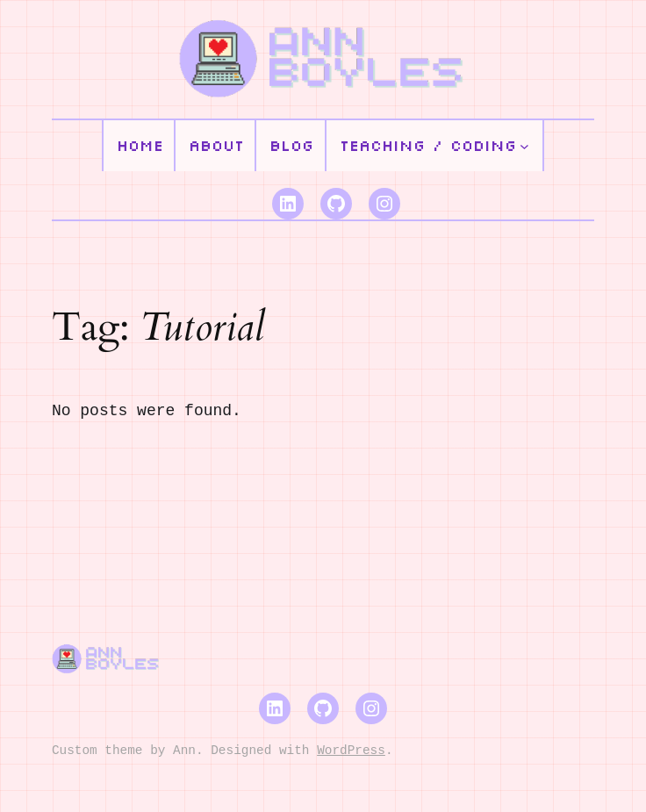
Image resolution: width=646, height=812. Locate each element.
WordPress (351, 750)
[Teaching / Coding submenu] (524, 146)
